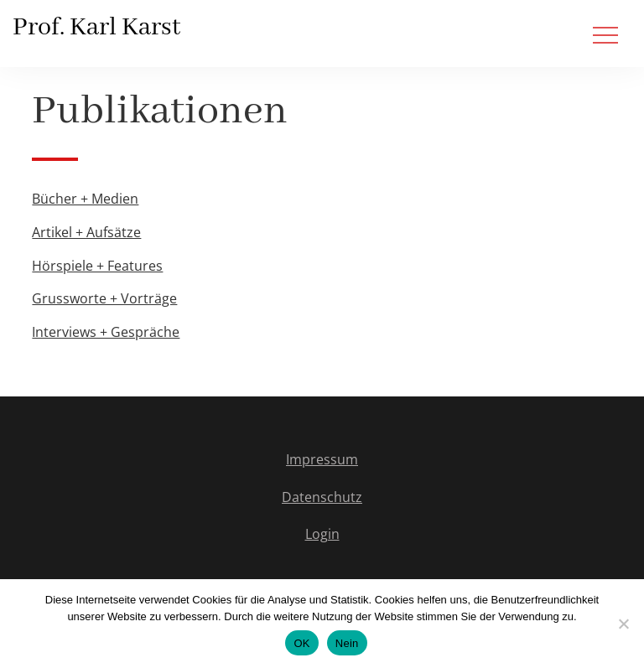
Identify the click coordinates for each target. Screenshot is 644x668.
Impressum (322, 459)
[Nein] (623, 624)
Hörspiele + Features (97, 266)
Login (322, 534)
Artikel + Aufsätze (86, 232)
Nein (347, 643)
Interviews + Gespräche (106, 332)
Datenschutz (322, 497)
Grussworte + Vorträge (104, 298)
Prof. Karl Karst (96, 28)
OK (301, 643)
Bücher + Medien (85, 199)
